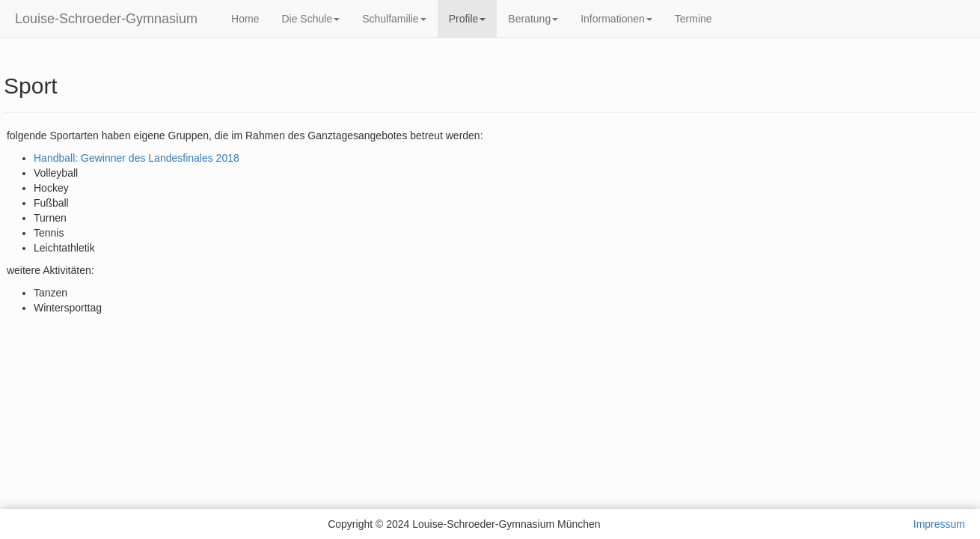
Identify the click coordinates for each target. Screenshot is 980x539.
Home (245, 19)
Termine (693, 19)
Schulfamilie (394, 19)
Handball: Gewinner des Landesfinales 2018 (137, 158)
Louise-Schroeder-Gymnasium (106, 19)
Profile (468, 19)
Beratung (533, 19)
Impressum (939, 524)
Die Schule (310, 19)
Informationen (616, 19)
